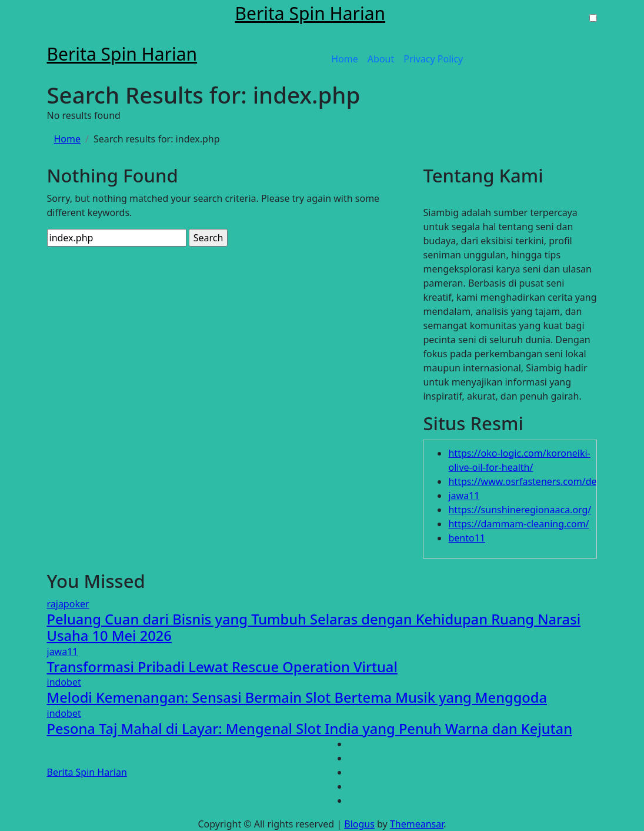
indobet (64, 682)
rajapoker (68, 604)
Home (345, 59)
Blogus (359, 824)
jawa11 (464, 496)
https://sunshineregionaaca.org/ (520, 510)
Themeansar (417, 824)
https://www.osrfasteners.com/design (532, 481)
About (381, 59)
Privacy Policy (433, 59)
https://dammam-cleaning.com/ (518, 524)
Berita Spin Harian (310, 13)
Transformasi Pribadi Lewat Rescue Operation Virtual (222, 667)
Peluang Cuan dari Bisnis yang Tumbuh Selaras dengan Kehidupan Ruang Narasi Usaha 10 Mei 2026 (314, 627)
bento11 (467, 538)
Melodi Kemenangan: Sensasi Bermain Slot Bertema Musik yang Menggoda (297, 697)
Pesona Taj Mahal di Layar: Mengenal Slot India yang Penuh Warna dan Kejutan (310, 729)
